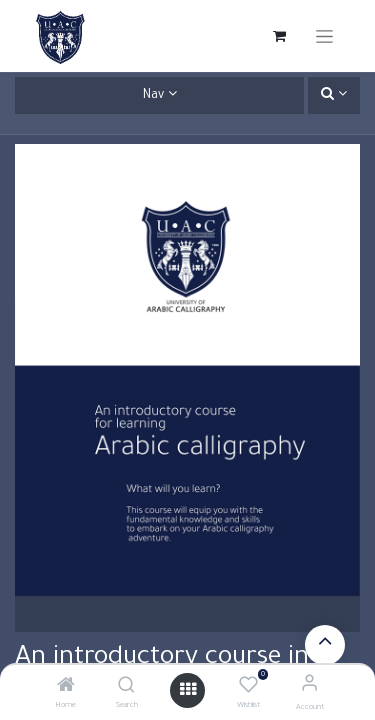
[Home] (66, 689)
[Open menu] (188, 690)
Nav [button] (153, 96)
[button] (334, 95)
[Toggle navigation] (324, 36)
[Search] (126, 689)
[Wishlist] (248, 686)
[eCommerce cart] (279, 36)
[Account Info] (309, 686)
